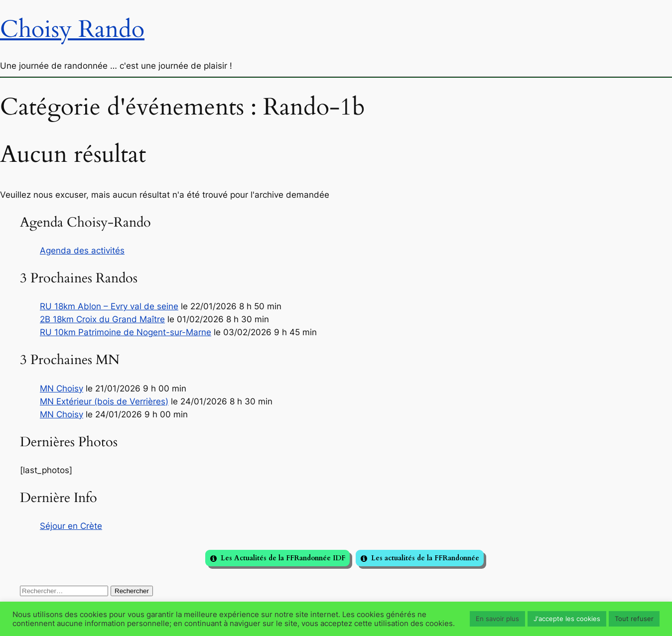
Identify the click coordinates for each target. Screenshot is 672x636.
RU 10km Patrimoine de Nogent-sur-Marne (126, 332)
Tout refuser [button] (634, 619)
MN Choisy (62, 388)
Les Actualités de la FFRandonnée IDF (283, 558)
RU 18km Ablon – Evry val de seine (109, 306)
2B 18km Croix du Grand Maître (102, 319)
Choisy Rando (72, 29)
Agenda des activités (82, 251)
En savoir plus (497, 619)
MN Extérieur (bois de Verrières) (104, 401)
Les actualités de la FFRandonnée (425, 558)
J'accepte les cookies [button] (567, 619)
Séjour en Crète (71, 526)
